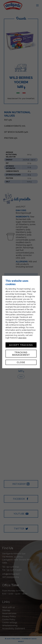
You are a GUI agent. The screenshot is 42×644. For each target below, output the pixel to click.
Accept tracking (21, 345)
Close (21, 362)
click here (22, 338)
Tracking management (21, 354)
